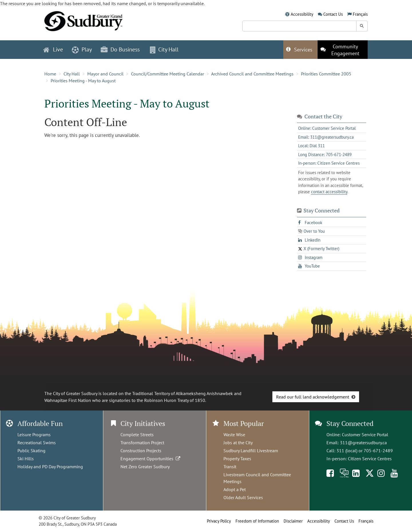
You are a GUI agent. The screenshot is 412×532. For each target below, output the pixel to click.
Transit (230, 467)
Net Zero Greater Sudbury (145, 467)
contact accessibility (329, 192)
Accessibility (302, 14)
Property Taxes (237, 459)
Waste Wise (234, 435)
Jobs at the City (238, 443)
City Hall (72, 74)
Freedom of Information (257, 521)
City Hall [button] (164, 49)
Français (360, 14)
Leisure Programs (34, 435)
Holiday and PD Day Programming (50, 467)
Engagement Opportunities (151, 459)
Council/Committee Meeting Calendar (168, 74)
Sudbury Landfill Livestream (251, 451)
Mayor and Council (105, 74)
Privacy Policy (219, 521)
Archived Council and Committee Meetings (252, 74)
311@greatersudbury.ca (363, 443)
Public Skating (31, 451)
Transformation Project (142, 443)
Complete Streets (137, 435)
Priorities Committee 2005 (326, 74)
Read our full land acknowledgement (313, 397)
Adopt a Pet (235, 489)
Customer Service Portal (365, 435)
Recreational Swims (37, 443)
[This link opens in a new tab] (343, 50)
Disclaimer (293, 521)
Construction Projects (141, 451)
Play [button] (82, 49)
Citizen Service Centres (370, 459)
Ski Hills (26, 459)
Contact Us (333, 14)
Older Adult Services (243, 497)
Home (50, 74)
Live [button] (53, 49)
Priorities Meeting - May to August (83, 81)
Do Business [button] (120, 49)
